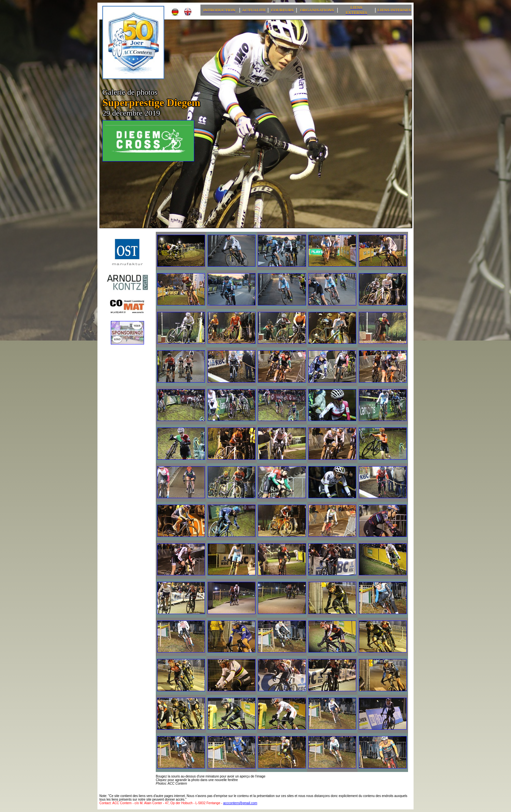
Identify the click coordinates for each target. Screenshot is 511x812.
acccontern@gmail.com (240, 803)
